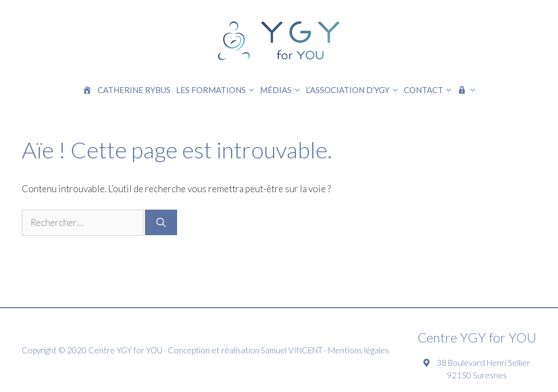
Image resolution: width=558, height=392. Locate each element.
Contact (429, 90)
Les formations (217, 90)
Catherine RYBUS (134, 90)
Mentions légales (359, 350)
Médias (281, 90)
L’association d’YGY (353, 90)
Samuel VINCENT (292, 350)
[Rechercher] (161, 222)
